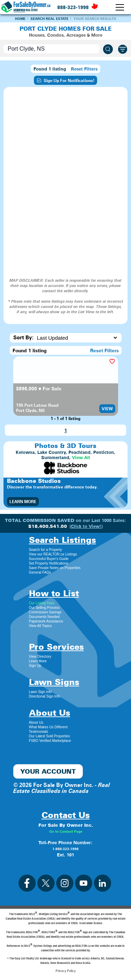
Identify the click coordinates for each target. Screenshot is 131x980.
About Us (36, 723)
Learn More (23, 502)
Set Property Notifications (49, 563)
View (107, 409)
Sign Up (35, 666)
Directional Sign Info (45, 696)
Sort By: (24, 338)
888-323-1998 (73, 7)
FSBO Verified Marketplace (50, 741)
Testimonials (39, 732)
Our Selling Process (44, 608)
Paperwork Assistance (46, 621)
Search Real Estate (49, 19)
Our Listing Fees (42, 603)
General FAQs (40, 572)
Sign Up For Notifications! (65, 80)
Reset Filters (84, 69)
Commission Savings (45, 612)
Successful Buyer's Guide (49, 559)
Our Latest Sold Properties (50, 736)
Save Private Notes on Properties (55, 568)
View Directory (40, 657)
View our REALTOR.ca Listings (53, 554)
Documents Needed (44, 617)
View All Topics (41, 626)
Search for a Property (46, 550)
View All (81, 458)
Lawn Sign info (41, 692)
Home (20, 19)
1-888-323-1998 (65, 849)
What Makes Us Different (48, 727)
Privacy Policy (66, 971)
